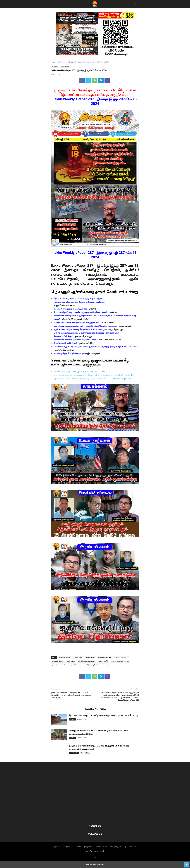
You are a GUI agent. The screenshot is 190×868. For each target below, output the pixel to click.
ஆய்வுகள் (77, 846)
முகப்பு (57, 846)
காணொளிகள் (102, 846)
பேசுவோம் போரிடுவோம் (120, 661)
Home (53, 62)
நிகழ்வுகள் (89, 846)
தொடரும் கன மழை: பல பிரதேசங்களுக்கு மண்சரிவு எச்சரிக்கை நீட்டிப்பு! (103, 715)
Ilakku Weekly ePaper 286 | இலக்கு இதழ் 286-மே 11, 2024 (79, 372)
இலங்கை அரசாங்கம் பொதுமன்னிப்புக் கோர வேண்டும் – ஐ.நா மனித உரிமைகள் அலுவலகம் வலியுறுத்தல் (71, 695)
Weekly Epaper (90, 658)
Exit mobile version (95, 865)
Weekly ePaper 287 (105, 658)
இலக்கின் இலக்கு (58, 661)
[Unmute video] (95, 409)
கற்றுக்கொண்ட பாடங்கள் (86, 661)
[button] (55, 4)
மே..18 (57, 309)
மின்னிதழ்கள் (65, 66)
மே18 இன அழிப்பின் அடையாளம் (96, 665)
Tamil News (78, 658)
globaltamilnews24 (65, 658)
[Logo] (95, 818)
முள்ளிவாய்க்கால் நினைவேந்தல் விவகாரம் (66, 665)
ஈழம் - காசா (71, 661)
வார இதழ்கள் (116, 846)
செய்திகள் (61, 62)
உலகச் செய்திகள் (74, 753)
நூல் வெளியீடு (103, 661)
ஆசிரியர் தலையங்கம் (121, 658)
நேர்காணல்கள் (130, 846)
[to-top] (187, 864)
